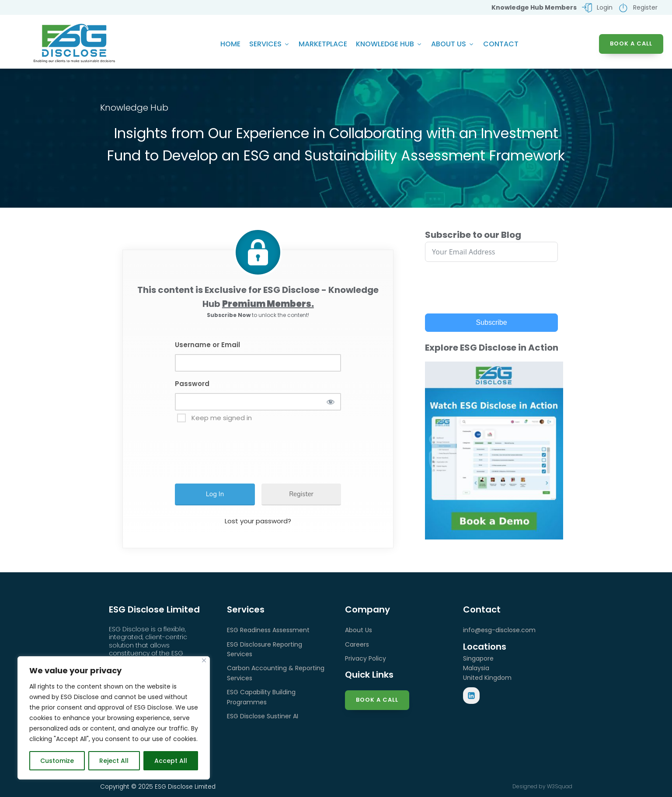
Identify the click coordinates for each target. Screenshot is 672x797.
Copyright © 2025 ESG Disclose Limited (158, 787)
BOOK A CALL (631, 44)
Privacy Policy (366, 658)
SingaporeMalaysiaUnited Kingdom (487, 668)
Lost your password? (258, 521)
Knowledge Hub (389, 44)
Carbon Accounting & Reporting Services (276, 673)
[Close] (204, 660)
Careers (357, 644)
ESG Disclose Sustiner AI (263, 716)
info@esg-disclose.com (499, 630)
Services (270, 44)
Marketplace (323, 44)
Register (301, 494)
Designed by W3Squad (542, 786)
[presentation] (246, 449)
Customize (57, 761)
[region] (114, 718)
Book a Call (377, 700)
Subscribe (492, 322)
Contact (501, 44)
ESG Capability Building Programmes (261, 697)
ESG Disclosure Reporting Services (265, 649)
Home (230, 44)
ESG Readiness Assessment (268, 630)
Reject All (114, 761)
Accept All (171, 761)
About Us (453, 44)
